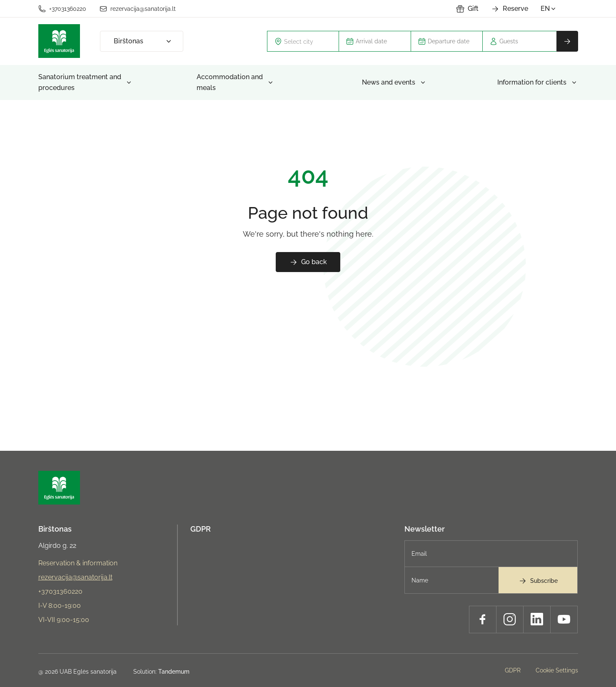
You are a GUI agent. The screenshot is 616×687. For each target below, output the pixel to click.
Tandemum (174, 672)
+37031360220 (62, 9)
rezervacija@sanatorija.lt (138, 9)
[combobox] (303, 41)
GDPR (201, 529)
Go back (308, 262)
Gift (467, 9)
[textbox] (308, 41)
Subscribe (538, 581)
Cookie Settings (557, 670)
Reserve (510, 9)
